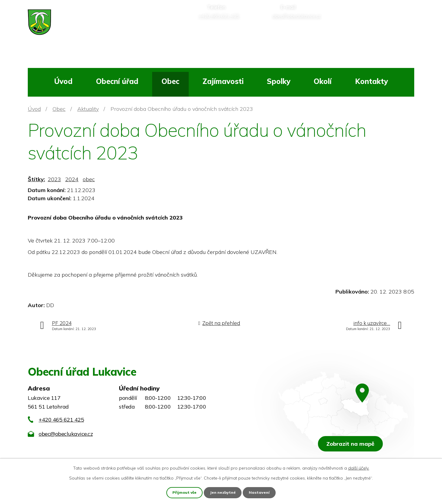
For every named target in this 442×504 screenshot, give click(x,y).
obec (89, 179)
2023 (54, 179)
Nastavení (261, 492)
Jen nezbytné (223, 492)
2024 (72, 179)
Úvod (63, 81)
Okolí (323, 81)
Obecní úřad (117, 81)
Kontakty (372, 81)
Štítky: (36, 179)
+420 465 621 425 (61, 420)
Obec (170, 81)
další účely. (359, 467)
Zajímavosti (223, 81)
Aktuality (88, 109)
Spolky (279, 81)
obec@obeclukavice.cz (66, 434)
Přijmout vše (184, 492)
